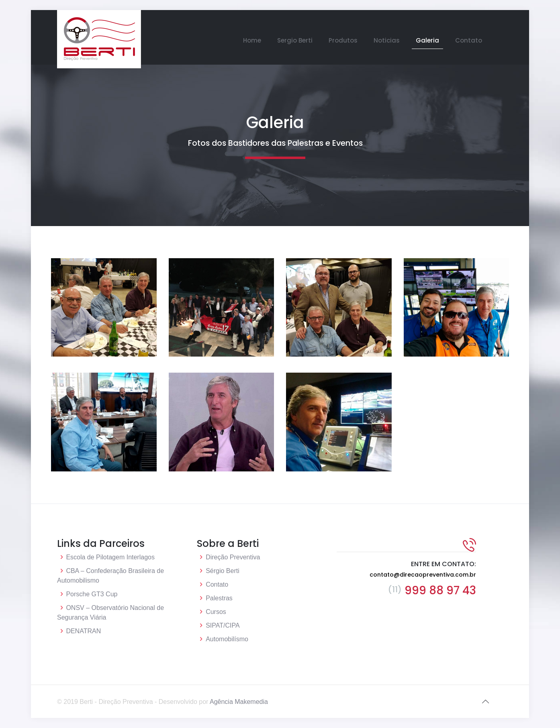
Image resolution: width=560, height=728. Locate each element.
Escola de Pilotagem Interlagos (110, 557)
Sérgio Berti (223, 571)
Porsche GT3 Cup (92, 594)
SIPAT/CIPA (223, 625)
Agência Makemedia (239, 702)
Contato (217, 584)
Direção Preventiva (233, 557)
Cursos (216, 612)
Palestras (219, 598)
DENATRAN (83, 631)
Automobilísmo (227, 639)
